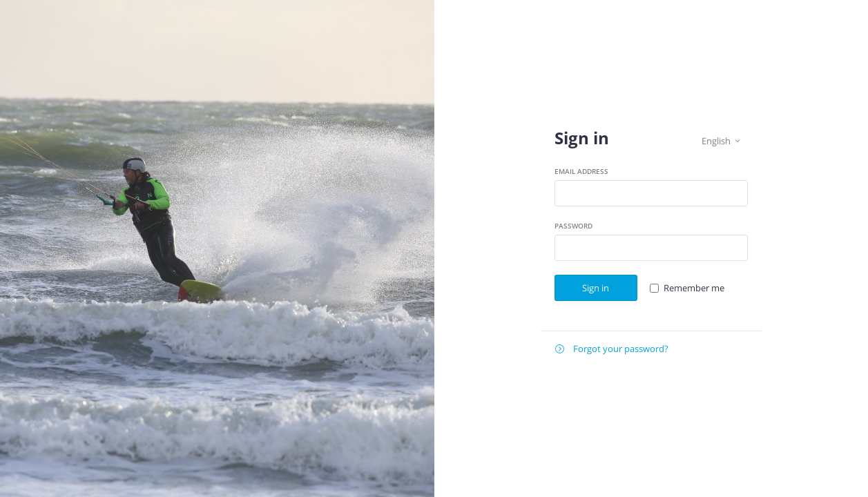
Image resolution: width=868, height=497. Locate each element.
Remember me (694, 288)
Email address (581, 171)
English (721, 141)
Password (573, 226)
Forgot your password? (612, 349)
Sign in (596, 288)
